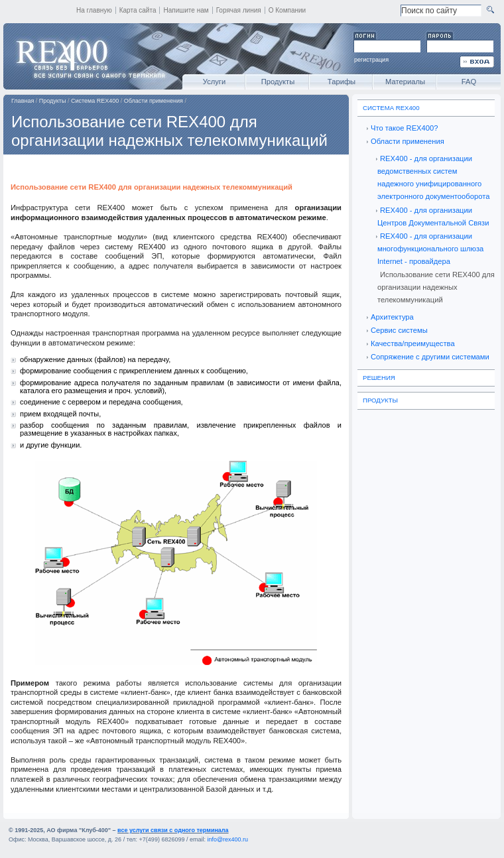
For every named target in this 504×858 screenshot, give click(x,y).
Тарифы (342, 82)
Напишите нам (186, 10)
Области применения (154, 101)
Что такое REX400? (404, 128)
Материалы (405, 82)
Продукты (278, 82)
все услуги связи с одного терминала (173, 830)
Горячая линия (239, 10)
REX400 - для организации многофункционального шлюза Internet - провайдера (430, 249)
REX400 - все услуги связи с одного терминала (90, 56)
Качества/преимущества (413, 343)
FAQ (469, 82)
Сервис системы (399, 330)
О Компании (287, 10)
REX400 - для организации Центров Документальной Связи (433, 216)
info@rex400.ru (227, 839)
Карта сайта (138, 10)
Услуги (214, 82)
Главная (23, 101)
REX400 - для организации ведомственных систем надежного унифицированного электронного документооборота (433, 177)
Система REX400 (95, 101)
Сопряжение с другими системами (430, 357)
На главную (94, 10)
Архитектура (392, 317)
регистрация (371, 60)
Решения (379, 378)
